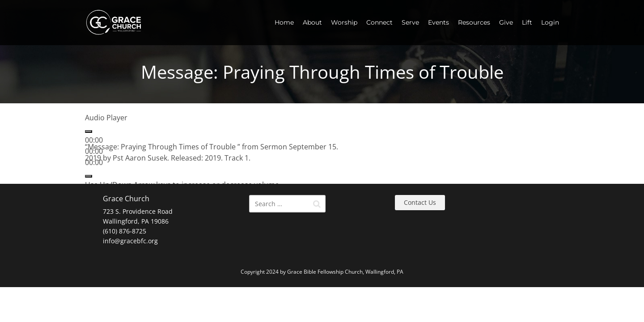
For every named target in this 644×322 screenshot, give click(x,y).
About (312, 22)
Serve (410, 22)
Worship (344, 22)
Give (506, 22)
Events (439, 22)
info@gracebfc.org (130, 241)
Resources (474, 22)
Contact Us (420, 202)
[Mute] (89, 176)
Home (284, 22)
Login (550, 22)
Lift (527, 22)
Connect (379, 22)
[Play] (89, 131)
